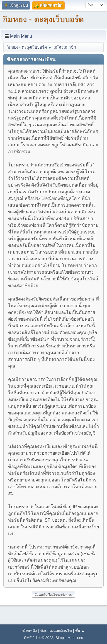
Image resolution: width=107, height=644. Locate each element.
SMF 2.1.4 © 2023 (39, 638)
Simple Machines (69, 638)
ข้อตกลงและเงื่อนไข (56, 631)
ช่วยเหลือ (30, 631)
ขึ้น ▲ (80, 631)
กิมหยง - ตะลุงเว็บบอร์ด (43, 19)
